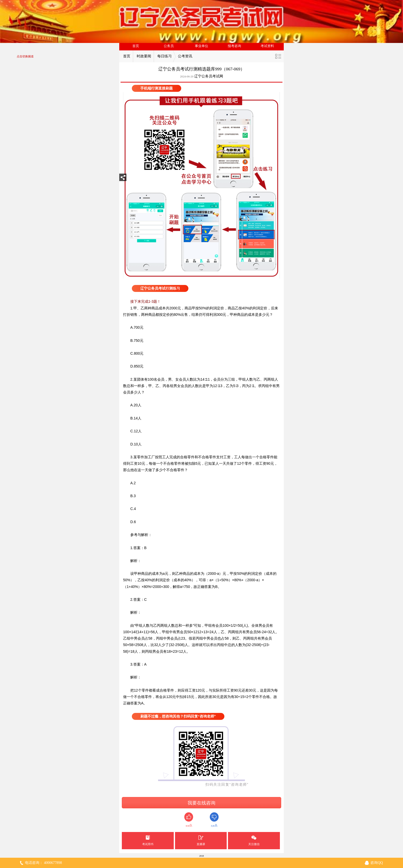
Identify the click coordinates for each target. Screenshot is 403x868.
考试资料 (267, 46)
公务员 (169, 46)
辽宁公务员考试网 (209, 76)
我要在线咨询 (201, 803)
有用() (189, 820)
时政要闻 (144, 56)
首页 (136, 46)
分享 (123, 179)
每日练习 (164, 56)
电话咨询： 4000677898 (43, 863)
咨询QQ (377, 863)
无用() (214, 820)
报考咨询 (234, 46)
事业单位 (201, 46)
